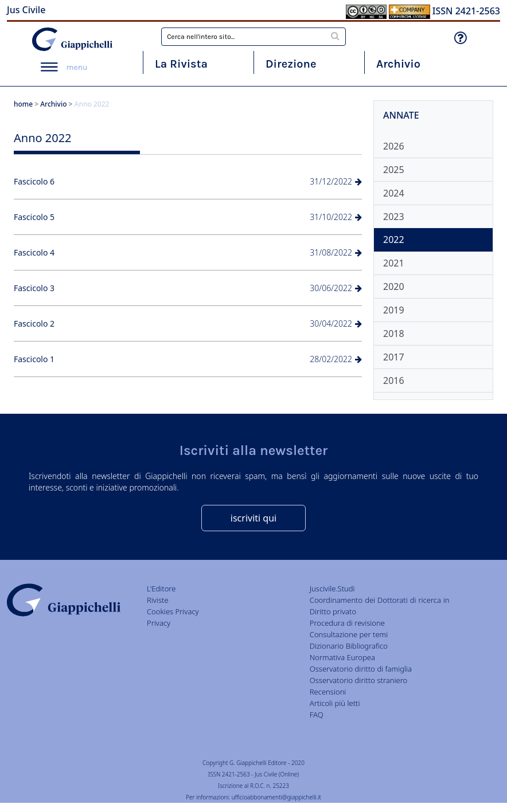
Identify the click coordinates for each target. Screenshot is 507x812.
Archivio (398, 64)
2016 (394, 380)
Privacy (159, 623)
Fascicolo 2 (34, 323)
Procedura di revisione (347, 623)
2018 (394, 334)
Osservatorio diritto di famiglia (361, 669)
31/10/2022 (336, 217)
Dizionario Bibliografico (349, 646)
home (23, 104)
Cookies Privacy (173, 611)
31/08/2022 (336, 252)
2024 (394, 193)
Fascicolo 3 (34, 288)
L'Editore (161, 589)
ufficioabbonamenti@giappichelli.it (276, 797)
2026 (394, 146)
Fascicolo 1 (34, 359)
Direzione (291, 64)
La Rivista (181, 64)
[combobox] (253, 37)
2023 (394, 217)
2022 (394, 240)
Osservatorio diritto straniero (358, 680)
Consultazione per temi (349, 634)
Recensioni (328, 692)
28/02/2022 (336, 359)
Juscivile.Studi (332, 589)
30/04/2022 (336, 323)
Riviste (158, 600)
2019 (394, 310)
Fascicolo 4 (34, 252)
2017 (394, 357)
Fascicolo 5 (34, 217)
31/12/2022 (336, 181)
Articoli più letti (335, 703)
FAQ (317, 715)
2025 (394, 170)
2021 (394, 263)
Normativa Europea (342, 657)
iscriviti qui (253, 518)
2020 (394, 287)
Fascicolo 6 (34, 181)
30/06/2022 (336, 288)
